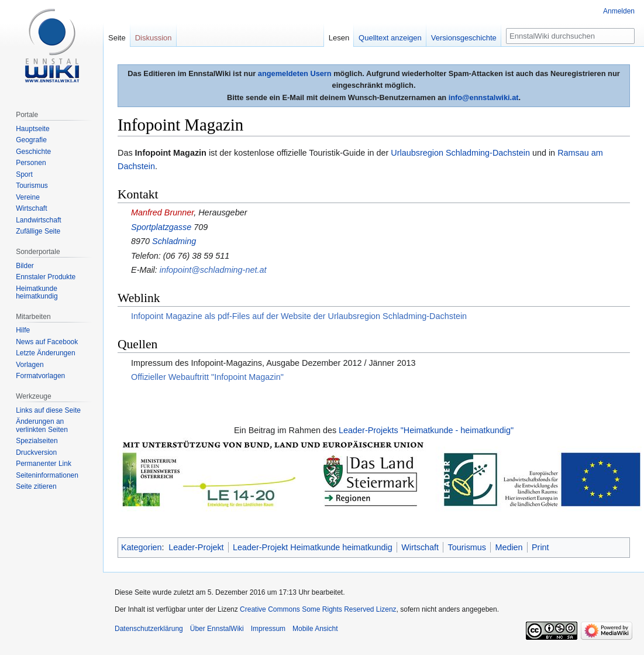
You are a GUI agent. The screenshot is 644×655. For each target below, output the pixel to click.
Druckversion (36, 452)
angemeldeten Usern (295, 73)
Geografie (31, 140)
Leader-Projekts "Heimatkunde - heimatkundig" (426, 430)
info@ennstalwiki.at (484, 97)
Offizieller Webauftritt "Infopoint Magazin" (207, 377)
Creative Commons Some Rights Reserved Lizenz (318, 609)
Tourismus (467, 547)
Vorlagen (30, 365)
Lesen (339, 38)
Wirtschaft (420, 547)
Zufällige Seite (38, 231)
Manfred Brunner (162, 212)
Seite (117, 38)
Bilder (25, 266)
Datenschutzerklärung (149, 629)
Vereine (28, 197)
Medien (509, 547)
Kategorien (142, 547)
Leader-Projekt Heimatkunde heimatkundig (313, 547)
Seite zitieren (36, 486)
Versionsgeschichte (464, 38)
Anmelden (619, 11)
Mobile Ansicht (315, 629)
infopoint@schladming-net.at (213, 270)
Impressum (268, 629)
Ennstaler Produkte (46, 277)
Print (540, 547)
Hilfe (23, 330)
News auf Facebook (47, 342)
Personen (31, 163)
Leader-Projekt (196, 547)
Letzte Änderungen (45, 353)
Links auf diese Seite (48, 410)
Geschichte (33, 152)
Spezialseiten (37, 441)
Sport (24, 174)
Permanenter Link (44, 464)
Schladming (174, 241)
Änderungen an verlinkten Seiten (42, 426)
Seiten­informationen (47, 475)
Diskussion (154, 38)
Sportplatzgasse (161, 227)
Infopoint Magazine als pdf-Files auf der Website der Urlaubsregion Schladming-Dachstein (299, 316)
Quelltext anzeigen (390, 38)
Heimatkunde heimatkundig (37, 293)
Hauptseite (32, 129)
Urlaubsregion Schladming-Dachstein (460, 153)
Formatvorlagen (40, 376)
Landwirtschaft (38, 220)
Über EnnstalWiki (217, 629)
